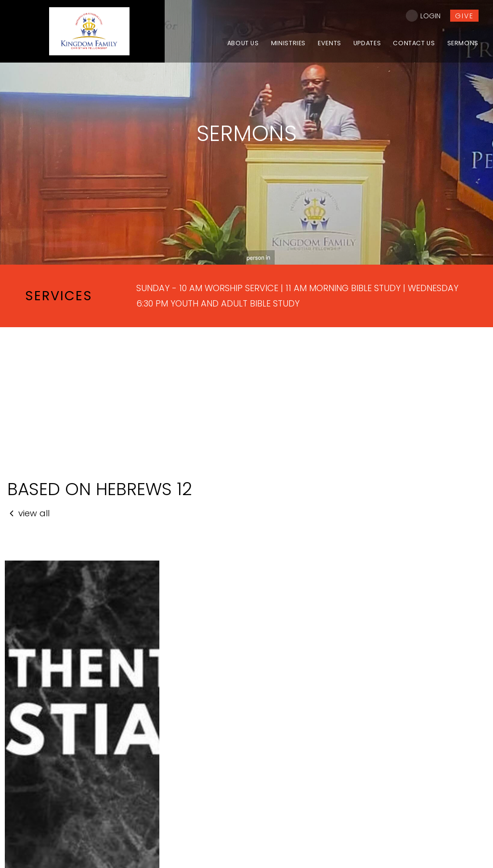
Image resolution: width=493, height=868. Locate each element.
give (464, 16)
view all (28, 513)
